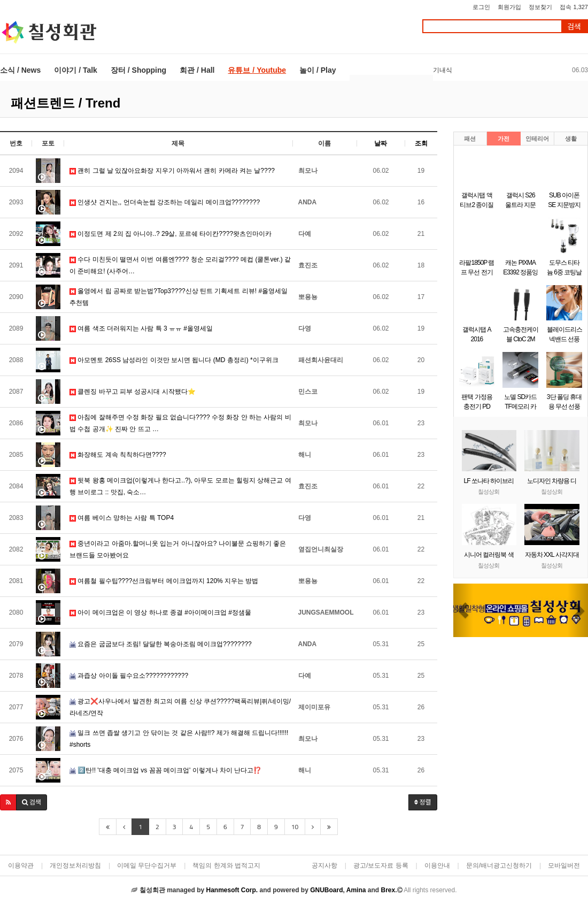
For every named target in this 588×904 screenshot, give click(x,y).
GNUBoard (326, 890)
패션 (470, 139)
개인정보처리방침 (75, 865)
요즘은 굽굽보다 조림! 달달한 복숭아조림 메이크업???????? (161, 644)
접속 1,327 (574, 7)
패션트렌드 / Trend (65, 103)
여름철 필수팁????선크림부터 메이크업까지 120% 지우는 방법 (164, 581)
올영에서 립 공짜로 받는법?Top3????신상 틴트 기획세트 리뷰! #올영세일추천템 (179, 297)
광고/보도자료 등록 (381, 865)
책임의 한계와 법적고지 (226, 865)
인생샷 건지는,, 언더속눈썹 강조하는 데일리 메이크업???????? (165, 202)
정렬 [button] (423, 802)
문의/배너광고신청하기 (499, 865)
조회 (421, 143)
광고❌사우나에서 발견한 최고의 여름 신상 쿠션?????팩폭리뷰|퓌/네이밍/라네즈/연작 (180, 707)
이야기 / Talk (76, 70)
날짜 (381, 143)
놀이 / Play (318, 70)
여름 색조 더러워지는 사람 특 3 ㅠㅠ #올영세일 (141, 328)
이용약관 (21, 865)
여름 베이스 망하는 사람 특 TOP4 (122, 518)
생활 (571, 139)
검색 (574, 26)
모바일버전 (564, 865)
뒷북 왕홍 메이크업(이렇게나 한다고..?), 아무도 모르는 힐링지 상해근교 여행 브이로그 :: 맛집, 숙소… (180, 486)
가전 (504, 139)
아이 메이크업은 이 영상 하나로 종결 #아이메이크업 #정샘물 (160, 612)
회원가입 (509, 7)
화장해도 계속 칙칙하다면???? (118, 455)
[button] (8, 802)
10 (295, 827)
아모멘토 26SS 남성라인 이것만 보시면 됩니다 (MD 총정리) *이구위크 (174, 360)
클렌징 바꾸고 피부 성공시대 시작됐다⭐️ (133, 392)
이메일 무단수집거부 (147, 865)
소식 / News (20, 70)
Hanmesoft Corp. (232, 890)
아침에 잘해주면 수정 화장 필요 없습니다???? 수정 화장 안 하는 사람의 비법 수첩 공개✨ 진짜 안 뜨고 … (180, 423)
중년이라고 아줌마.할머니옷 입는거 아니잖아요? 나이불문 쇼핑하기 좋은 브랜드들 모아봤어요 (178, 549)
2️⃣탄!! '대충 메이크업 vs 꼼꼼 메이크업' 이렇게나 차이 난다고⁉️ (165, 770)
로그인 (481, 7)
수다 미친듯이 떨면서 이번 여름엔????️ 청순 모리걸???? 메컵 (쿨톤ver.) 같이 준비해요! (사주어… (180, 265)
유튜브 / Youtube (257, 70)
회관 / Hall (197, 70)
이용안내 (437, 865)
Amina (356, 890)
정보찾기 (540, 7)
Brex (388, 890)
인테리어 (537, 139)
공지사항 (324, 865)
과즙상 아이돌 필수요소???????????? (129, 676)
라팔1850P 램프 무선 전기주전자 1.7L (477, 272)
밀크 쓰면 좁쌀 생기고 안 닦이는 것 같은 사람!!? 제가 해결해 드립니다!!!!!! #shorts (179, 739)
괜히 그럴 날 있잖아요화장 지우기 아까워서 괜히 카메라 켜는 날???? (172, 171)
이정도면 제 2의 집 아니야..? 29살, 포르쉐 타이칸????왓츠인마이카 (171, 234)
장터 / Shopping (138, 70)
